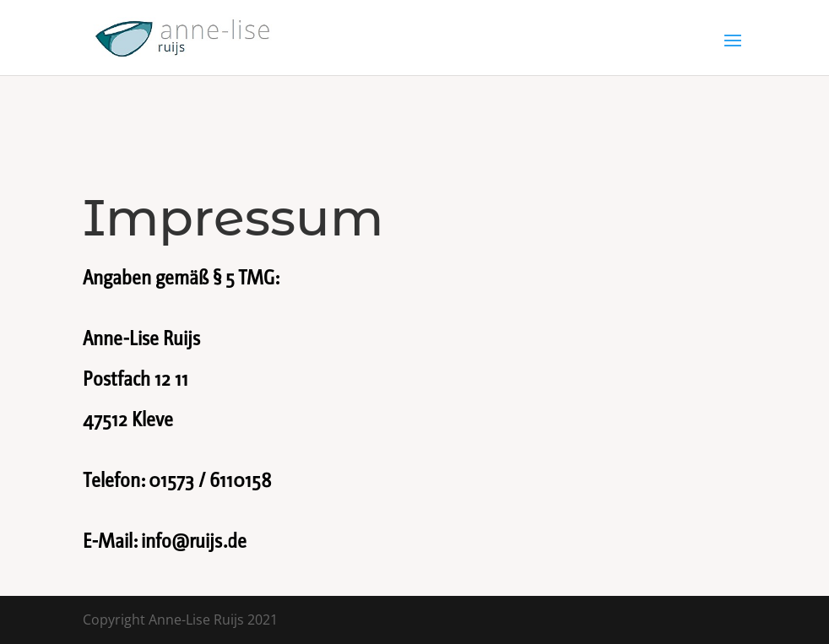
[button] (733, 51)
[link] (183, 36)
